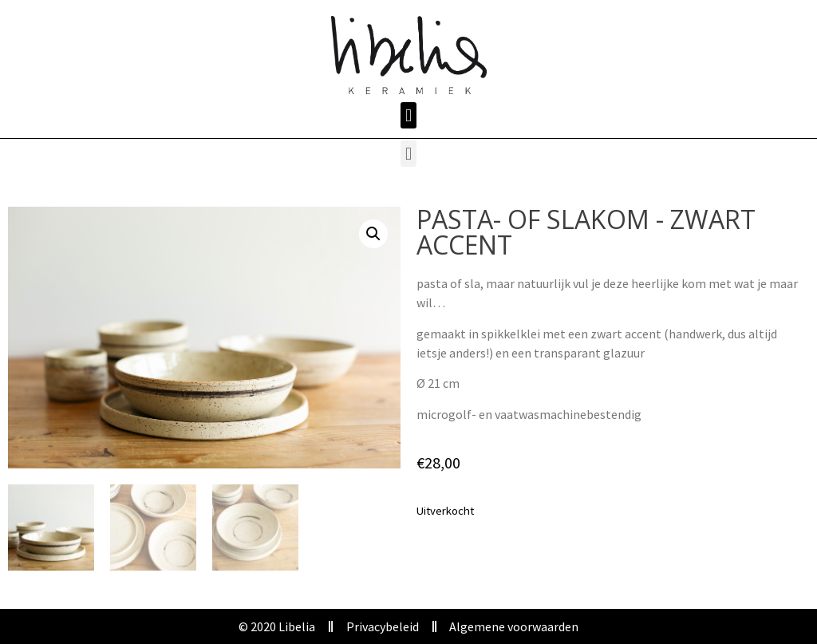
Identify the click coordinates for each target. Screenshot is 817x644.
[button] (408, 115)
